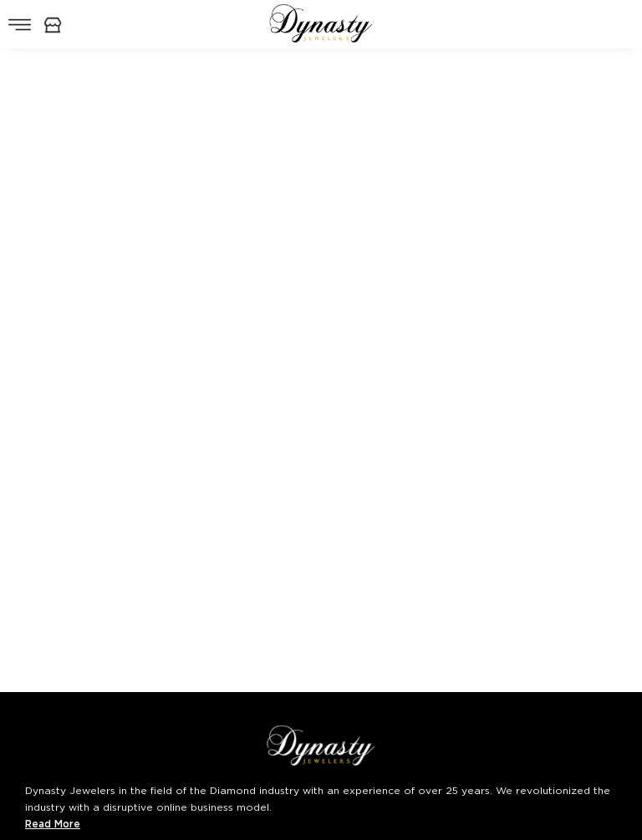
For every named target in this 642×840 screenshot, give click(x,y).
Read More (53, 824)
